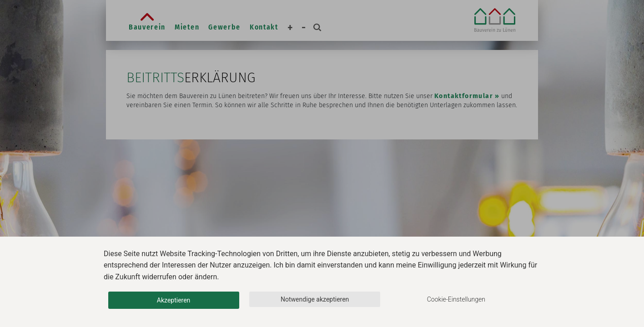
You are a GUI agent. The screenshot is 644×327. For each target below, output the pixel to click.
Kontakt (264, 27)
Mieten (187, 27)
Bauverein (147, 27)
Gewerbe (224, 27)
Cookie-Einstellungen (456, 299)
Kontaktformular (464, 96)
